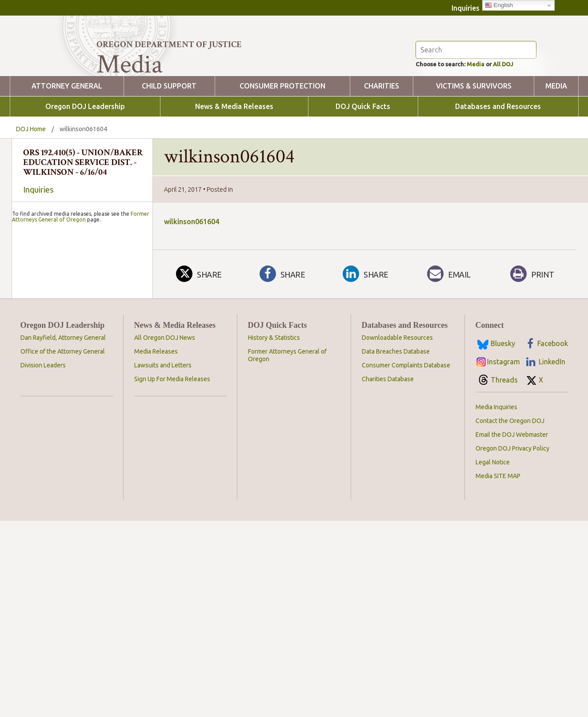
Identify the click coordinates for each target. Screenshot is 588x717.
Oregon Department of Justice (169, 44)
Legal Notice (493, 649)
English (499, 5)
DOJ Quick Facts (363, 153)
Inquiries (466, 8)
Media (487, 109)
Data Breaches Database (396, 538)
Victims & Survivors (474, 132)
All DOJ (521, 109)
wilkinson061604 (192, 268)
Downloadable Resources (397, 524)
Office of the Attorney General (63, 538)
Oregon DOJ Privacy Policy (512, 635)
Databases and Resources (498, 153)
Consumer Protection (282, 132)
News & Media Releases (234, 153)
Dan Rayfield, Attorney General (63, 524)
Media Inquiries (496, 593)
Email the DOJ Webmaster (512, 621)
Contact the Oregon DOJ (510, 607)
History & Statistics (274, 524)
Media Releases (156, 538)
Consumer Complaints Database (406, 552)
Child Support (169, 132)
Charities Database (388, 565)
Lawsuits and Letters (163, 552)
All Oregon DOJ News (165, 524)
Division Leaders (43, 552)
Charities (382, 132)
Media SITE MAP (498, 662)
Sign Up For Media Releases (172, 565)
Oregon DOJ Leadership (85, 153)
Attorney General (67, 132)
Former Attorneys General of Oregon (81, 448)
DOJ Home (31, 175)
